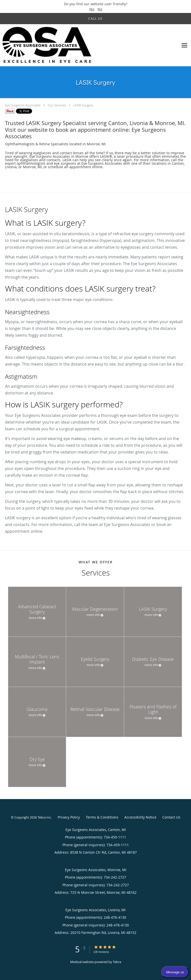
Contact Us (171, 817)
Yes (92, 9)
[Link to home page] (65, 45)
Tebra (117, 962)
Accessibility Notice (140, 817)
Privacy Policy (69, 817)
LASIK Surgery (83, 105)
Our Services (57, 105)
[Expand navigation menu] (184, 45)
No (100, 9)
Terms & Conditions (102, 817)
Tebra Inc (44, 817)
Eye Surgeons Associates (23, 105)
